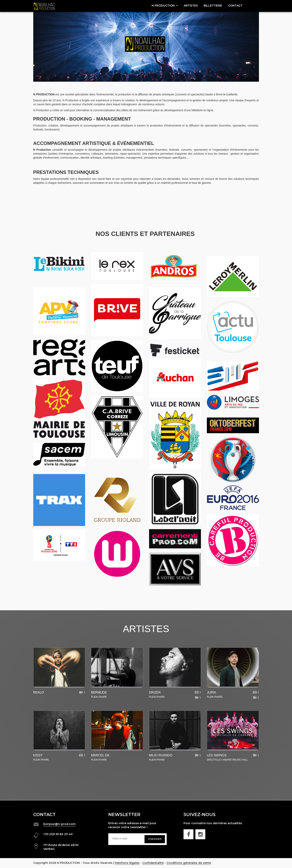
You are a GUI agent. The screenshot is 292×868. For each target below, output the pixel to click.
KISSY (38, 755)
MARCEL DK (100, 755)
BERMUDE (99, 692)
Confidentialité (154, 863)
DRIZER (155, 692)
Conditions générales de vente (190, 863)
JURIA (211, 692)
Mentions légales (127, 863)
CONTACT (235, 6)
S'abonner (155, 839)
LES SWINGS (217, 755)
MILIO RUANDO (161, 755)
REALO (39, 692)
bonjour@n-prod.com (59, 824)
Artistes (191, 6)
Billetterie (213, 6)
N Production (165, 6)
